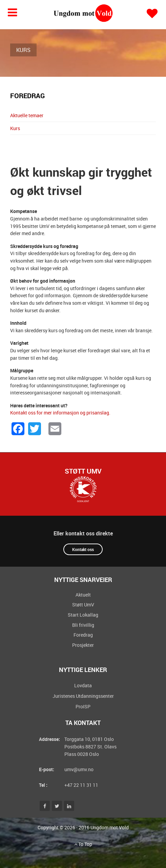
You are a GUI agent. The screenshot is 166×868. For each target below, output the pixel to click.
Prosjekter (83, 645)
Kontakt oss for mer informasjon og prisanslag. (60, 413)
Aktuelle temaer (27, 115)
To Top (83, 844)
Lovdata (83, 685)
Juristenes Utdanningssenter (83, 696)
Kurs (15, 128)
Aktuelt (83, 595)
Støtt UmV (83, 471)
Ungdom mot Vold (110, 827)
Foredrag (83, 635)
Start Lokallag (83, 615)
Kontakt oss (83, 549)
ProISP (83, 706)
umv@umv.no (79, 769)
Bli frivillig (83, 625)
